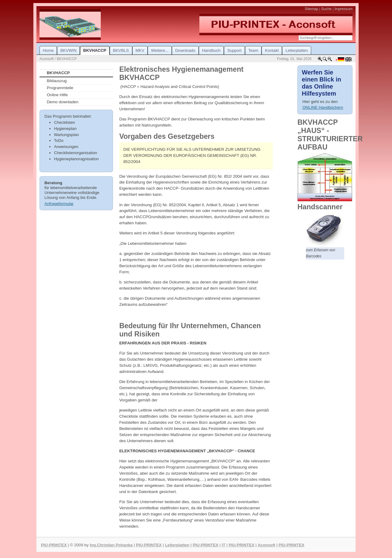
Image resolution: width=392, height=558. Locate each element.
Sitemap (311, 9)
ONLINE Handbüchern (323, 107)
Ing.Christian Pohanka (111, 545)
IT (224, 545)
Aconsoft (266, 545)
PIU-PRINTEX (54, 545)
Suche (326, 9)
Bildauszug (57, 81)
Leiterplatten (177, 545)
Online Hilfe (57, 95)
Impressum (343, 9)
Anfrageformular (59, 204)
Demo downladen (63, 102)
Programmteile (60, 88)
